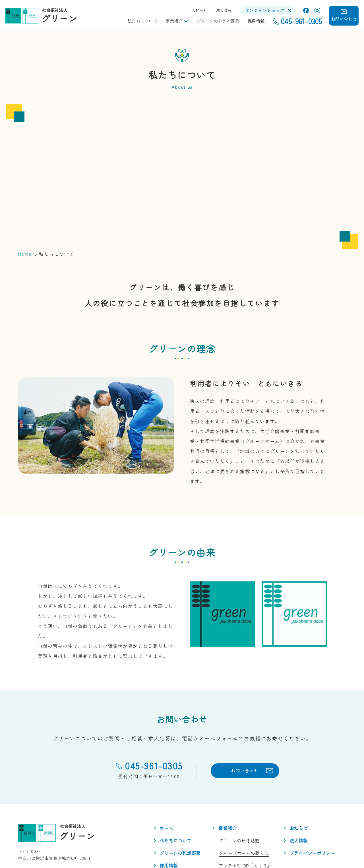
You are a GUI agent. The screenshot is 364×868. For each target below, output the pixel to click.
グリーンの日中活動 (239, 789)
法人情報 (224, 11)
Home (25, 202)
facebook (306, 11)
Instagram (317, 11)
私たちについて (142, 21)
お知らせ (199, 11)
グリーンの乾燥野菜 (180, 802)
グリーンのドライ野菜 (218, 21)
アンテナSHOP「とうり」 (245, 814)
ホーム (166, 777)
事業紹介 (174, 21)
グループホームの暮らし (244, 802)
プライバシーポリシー (312, 802)
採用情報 (256, 21)
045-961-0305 (127, 714)
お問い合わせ (229, 719)
